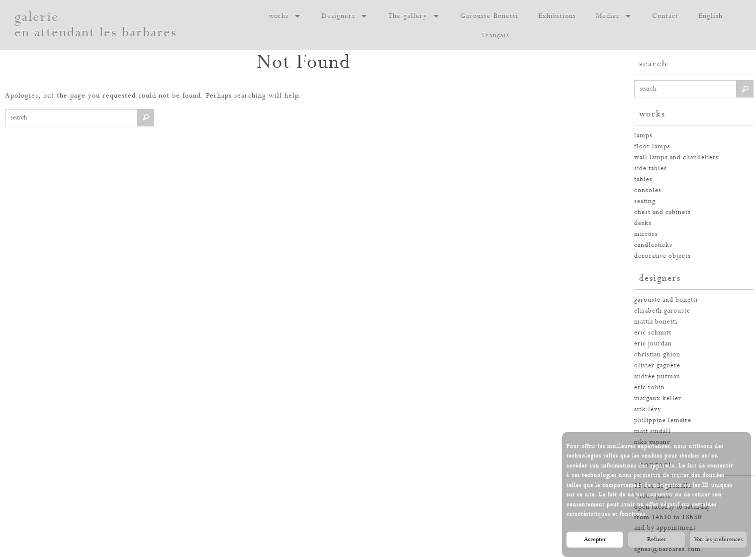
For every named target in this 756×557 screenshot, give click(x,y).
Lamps (643, 136)
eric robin (650, 388)
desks (643, 223)
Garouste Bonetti (489, 16)
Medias (614, 16)
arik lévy (648, 409)
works (285, 16)
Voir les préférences (718, 543)
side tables (651, 168)
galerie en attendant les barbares (96, 25)
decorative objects (662, 256)
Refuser (657, 543)
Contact (665, 16)
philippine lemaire (663, 420)
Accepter (595, 543)
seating (645, 201)
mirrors (646, 234)
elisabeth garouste (662, 311)
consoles (648, 190)
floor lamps (652, 147)
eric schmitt (653, 333)
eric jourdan (653, 344)
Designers (345, 16)
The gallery (414, 16)
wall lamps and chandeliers (676, 158)
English (710, 16)
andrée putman (657, 377)
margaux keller (658, 398)
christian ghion (657, 355)
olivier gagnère (657, 366)
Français (496, 35)
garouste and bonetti (666, 300)
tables (643, 179)
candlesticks (653, 245)
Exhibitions (557, 16)
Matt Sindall (653, 431)
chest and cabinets (662, 212)
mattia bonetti (656, 322)
